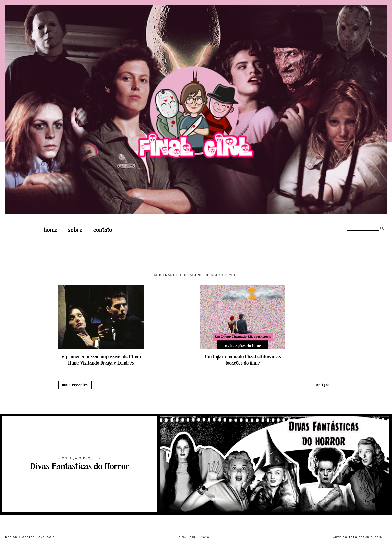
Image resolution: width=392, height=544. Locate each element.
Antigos (323, 385)
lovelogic (46, 537)
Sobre (75, 230)
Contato (103, 230)
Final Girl (188, 537)
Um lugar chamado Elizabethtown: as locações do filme (243, 360)
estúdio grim (371, 537)
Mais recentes (75, 385)
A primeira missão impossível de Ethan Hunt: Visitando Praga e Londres (101, 360)
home (51, 230)
